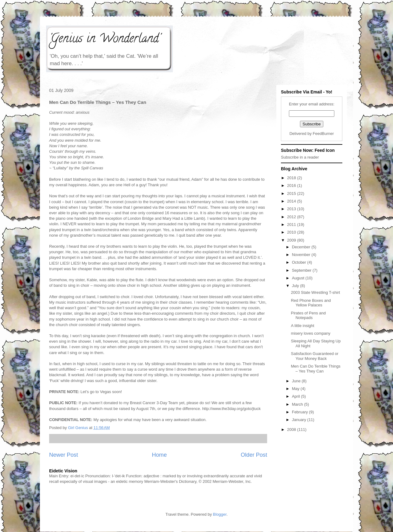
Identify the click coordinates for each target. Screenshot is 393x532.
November (302, 255)
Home (160, 455)
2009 (292, 240)
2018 (292, 178)
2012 (292, 217)
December (302, 247)
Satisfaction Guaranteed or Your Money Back (315, 356)
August (299, 278)
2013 (292, 209)
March (298, 404)
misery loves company (311, 333)
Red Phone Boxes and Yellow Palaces (311, 303)
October (300, 262)
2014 (292, 201)
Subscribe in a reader (300, 157)
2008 (292, 430)
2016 (292, 185)
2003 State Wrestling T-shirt (315, 292)
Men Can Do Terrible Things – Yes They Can (315, 369)
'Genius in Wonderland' (105, 39)
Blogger (220, 514)
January (300, 420)
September (302, 270)
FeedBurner (323, 134)
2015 (292, 193)
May (296, 389)
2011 (292, 225)
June (297, 381)
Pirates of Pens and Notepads (308, 315)
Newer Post (64, 455)
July (296, 286)
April (297, 396)
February (301, 412)
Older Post (254, 455)
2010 (292, 232)
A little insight (302, 326)
